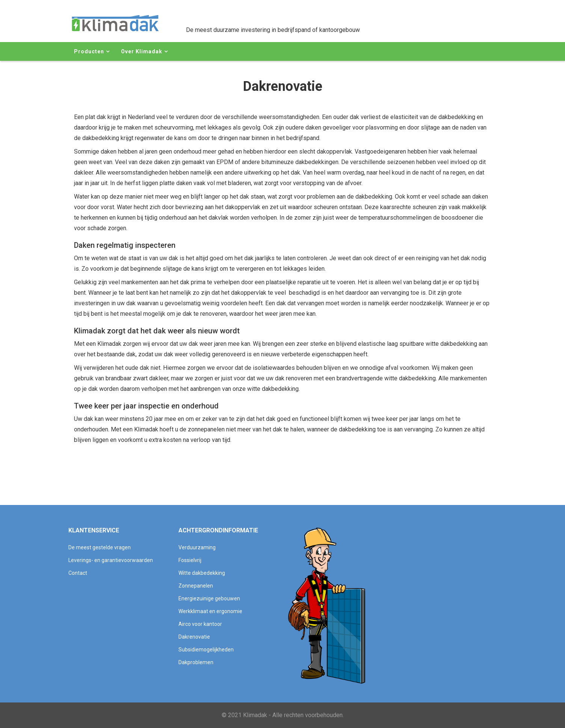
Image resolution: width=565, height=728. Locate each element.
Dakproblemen (196, 662)
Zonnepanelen (196, 586)
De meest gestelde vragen (100, 547)
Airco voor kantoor (200, 624)
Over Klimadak (142, 51)
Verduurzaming (197, 547)
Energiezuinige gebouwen (209, 598)
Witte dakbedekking (202, 573)
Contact (78, 573)
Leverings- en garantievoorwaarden (111, 560)
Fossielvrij (190, 560)
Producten (89, 51)
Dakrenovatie (194, 637)
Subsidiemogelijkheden (206, 650)
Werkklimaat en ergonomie (210, 611)
